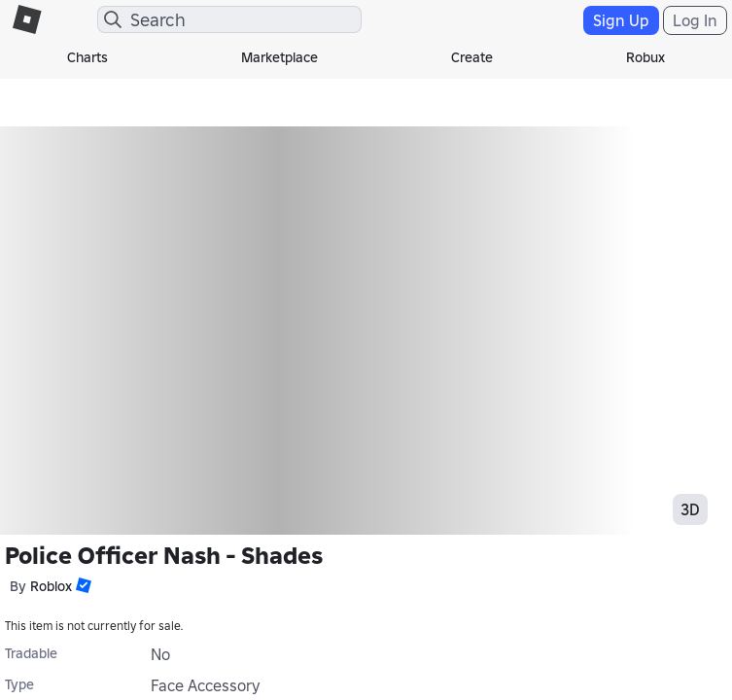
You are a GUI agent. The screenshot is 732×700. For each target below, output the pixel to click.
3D (690, 509)
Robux (645, 57)
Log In (695, 20)
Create (472, 57)
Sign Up (621, 20)
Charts (87, 57)
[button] (82, 585)
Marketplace (279, 57)
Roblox (51, 586)
